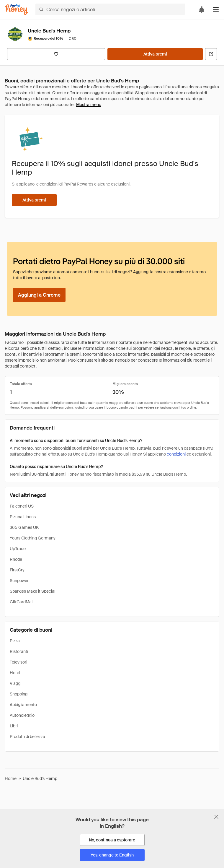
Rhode (16, 559)
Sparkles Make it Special (32, 591)
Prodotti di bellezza (27, 737)
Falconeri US (22, 506)
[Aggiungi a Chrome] (39, 295)
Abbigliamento (23, 705)
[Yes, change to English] (112, 855)
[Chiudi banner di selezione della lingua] (216, 817)
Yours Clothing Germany (33, 538)
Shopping (19, 694)
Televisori (18, 662)
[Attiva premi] (155, 54)
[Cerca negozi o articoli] (110, 9)
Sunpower (19, 581)
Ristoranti (19, 651)
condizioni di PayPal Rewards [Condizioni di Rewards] (66, 184)
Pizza (15, 641)
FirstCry (17, 570)
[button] (216, 9)
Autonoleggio (22, 715)
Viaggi (15, 683)
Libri (14, 726)
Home (11, 778)
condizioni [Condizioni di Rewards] (176, 454)
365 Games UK (24, 527)
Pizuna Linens (23, 517)
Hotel (15, 673)
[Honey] (17, 10)
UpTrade (18, 549)
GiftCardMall (22, 602)
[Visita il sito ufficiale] (211, 54)
